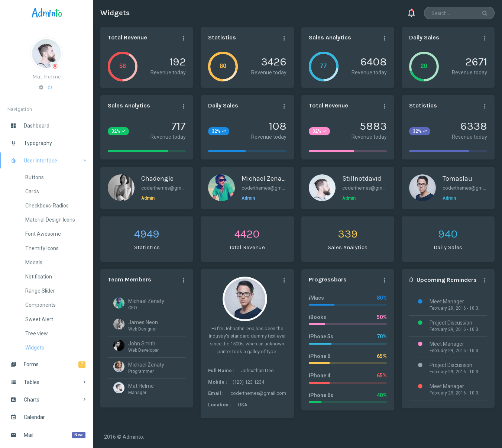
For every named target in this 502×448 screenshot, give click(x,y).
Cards (32, 191)
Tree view (37, 333)
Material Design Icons (50, 220)
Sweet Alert (39, 319)
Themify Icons (42, 248)
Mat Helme (47, 77)
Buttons (35, 177)
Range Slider (40, 291)
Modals (34, 262)
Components (41, 305)
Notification (39, 277)
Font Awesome (43, 234)
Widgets (35, 348)
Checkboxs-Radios (47, 206)
